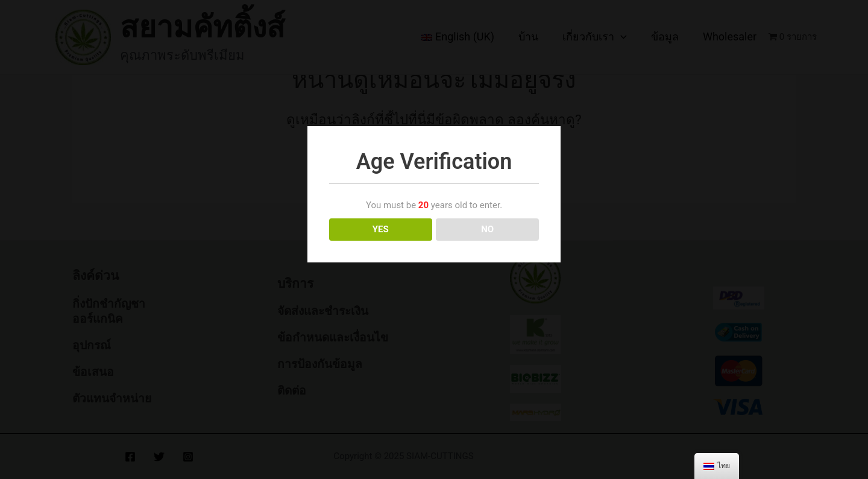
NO (487, 229)
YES (381, 229)
